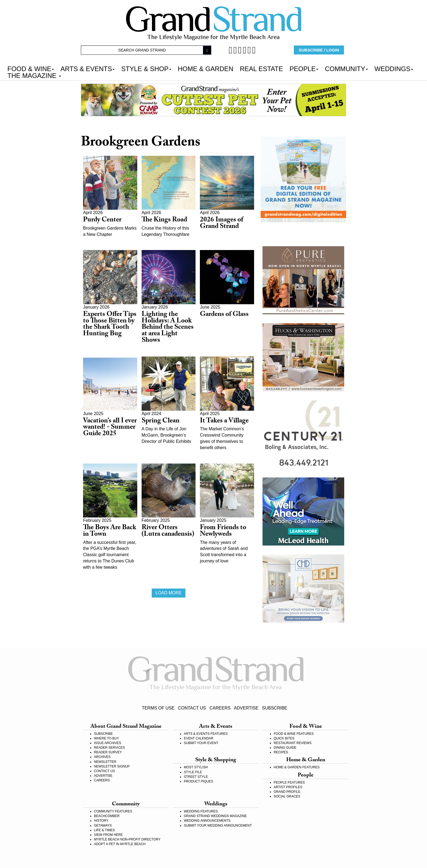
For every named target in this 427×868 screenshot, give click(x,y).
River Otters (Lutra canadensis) (168, 532)
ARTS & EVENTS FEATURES (206, 734)
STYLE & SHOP (146, 68)
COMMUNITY (346, 68)
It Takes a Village (224, 421)
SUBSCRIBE (274, 708)
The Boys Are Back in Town (110, 532)
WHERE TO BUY (106, 738)
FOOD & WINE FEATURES (294, 734)
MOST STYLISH (196, 767)
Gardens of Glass (224, 315)
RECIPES (281, 752)
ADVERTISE (246, 708)
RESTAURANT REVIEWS (293, 743)
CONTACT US (192, 708)
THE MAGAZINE (34, 75)
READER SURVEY (108, 752)
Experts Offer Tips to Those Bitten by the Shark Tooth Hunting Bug (110, 325)
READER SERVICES (109, 748)
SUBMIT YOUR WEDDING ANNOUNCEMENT (218, 826)
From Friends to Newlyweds (223, 532)
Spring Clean (161, 421)
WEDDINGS (394, 68)
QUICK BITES (284, 738)
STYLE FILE (193, 772)
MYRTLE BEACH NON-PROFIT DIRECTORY (127, 839)
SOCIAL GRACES (287, 796)
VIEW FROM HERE (108, 835)
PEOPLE (304, 68)
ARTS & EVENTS (88, 68)
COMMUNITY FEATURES (113, 811)
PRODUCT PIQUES (199, 781)
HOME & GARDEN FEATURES (297, 767)
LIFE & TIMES (104, 830)
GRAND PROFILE (287, 792)
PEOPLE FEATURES (289, 782)
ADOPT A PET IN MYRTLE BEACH (120, 844)
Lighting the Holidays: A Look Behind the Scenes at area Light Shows (168, 328)
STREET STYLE (196, 777)
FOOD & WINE (31, 68)
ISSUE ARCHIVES (108, 743)
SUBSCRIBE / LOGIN (319, 50)
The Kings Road (164, 220)
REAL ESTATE (261, 68)
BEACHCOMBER (107, 816)
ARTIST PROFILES (288, 787)
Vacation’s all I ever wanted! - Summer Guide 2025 (110, 428)
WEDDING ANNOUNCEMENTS (207, 821)
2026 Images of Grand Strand (222, 224)
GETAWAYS (103, 826)
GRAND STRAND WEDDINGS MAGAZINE (215, 816)
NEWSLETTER (105, 762)
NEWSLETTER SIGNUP (112, 766)
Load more (169, 593)
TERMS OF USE (158, 708)
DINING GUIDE (285, 748)
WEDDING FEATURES (201, 811)
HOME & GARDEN (206, 68)
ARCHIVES (102, 757)
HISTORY (101, 821)
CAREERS (220, 708)
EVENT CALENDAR (199, 738)
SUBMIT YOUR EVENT (201, 743)
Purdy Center (102, 220)
